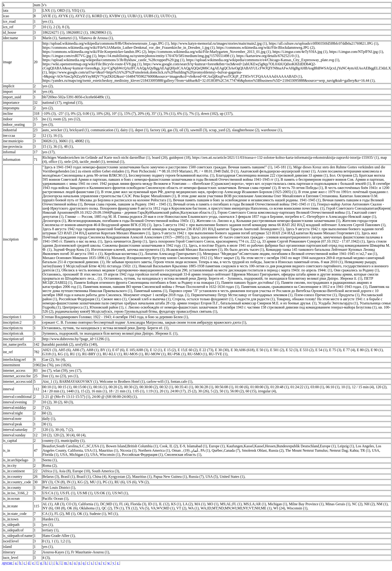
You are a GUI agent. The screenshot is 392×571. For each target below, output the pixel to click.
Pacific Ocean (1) (55, 499)
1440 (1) (73, 391)
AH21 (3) (50, 350)
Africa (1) (50, 471)
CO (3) (71, 504)
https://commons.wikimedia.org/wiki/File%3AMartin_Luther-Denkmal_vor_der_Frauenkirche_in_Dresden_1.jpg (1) (129, 48)
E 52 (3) (292, 350)
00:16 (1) (100, 387)
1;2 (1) (65, 541)
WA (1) (193, 508)
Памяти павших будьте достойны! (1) (250, 283)
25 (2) (192, 391)
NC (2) (357, 504)
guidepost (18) (180, 157)
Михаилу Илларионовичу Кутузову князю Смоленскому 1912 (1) (162, 258)
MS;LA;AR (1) (255, 504)
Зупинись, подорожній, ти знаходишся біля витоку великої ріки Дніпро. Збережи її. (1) (110, 333)
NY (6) (48, 508)
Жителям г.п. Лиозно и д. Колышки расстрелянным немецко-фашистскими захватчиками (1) (268, 221)
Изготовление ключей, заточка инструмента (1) (128, 250)
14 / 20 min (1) (54, 391)
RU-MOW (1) (155, 354)
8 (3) (66, 27)
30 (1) (47, 424)
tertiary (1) (50, 530)
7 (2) (46, 408)
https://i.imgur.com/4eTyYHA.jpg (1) (300, 52)
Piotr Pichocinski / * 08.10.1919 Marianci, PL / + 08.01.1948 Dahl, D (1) (185, 171)
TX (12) (131, 508)
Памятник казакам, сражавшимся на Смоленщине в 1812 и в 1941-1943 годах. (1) (304, 287)
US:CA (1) (50, 493)
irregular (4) (267, 391)
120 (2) (381, 387)
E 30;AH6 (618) (242, 350)
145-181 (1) (283, 167)
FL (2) (59, 514)
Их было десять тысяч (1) (244, 250)
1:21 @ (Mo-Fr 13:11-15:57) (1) (66, 397)
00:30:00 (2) (149, 387)
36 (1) (58, 146)
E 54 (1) (321, 350)
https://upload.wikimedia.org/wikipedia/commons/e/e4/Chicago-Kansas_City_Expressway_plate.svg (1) (263, 60)
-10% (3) (49, 113)
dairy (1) (127, 130)
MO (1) (213, 504)
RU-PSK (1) (177, 354)
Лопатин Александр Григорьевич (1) (173, 254)
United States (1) (232, 477)
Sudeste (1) (98, 514)
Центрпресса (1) (75, 307)
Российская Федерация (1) (79, 299)
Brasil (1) (68, 477)
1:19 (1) (152, 391)
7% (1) (194, 113)
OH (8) (60, 508)
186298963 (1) (100, 32)
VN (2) (144, 482)
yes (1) (48, 21)
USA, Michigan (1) (74, 455)
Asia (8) (65, 471)
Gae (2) (48, 359)
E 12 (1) (156, 350)
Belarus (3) (51, 477)
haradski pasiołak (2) (58, 344)
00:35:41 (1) (184, 387)
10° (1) (117, 113)
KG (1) (63, 354)
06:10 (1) (333, 387)
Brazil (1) (84, 477)
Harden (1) (51, 519)
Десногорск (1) (54, 221)
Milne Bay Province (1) (306, 504)
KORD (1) (100, 16)
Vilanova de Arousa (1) (96, 38)
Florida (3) (138, 504)
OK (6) (72, 508)
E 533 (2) (307, 350)
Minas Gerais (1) (338, 504)
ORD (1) (63, 10)
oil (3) (184, 130)
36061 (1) (66, 141)
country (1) (51, 441)
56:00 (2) (237, 391)
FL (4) (124, 504)
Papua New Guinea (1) (170, 477)
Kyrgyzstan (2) (119, 477)
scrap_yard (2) (219, 130)
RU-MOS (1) (133, 354)
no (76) (48, 365)
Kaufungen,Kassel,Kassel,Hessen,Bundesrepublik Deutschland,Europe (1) (281, 446)
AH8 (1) (93, 350)
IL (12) (164, 504)
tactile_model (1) (92, 162)
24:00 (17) (178, 391)
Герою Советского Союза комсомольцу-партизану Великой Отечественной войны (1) (284, 212)
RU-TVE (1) (218, 354)
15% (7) (130, 113)
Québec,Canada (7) (226, 450)
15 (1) (47, 146)
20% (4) (144, 113)
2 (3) (57, 27)
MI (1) (71, 514)
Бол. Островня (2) (344, 175)
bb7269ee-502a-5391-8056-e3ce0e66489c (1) (76, 97)
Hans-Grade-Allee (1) (59, 536)
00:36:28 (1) (204, 387)
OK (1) (82, 514)
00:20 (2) (116, 387)
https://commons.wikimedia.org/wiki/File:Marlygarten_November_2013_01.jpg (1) (210, 52)
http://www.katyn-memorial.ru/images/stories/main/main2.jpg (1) (219, 43)
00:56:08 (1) (224, 387)
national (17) (52, 102)
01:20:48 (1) (280, 387)
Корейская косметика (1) (124, 254)
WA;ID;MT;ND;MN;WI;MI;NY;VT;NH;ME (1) (236, 508)
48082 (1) (82, 141)
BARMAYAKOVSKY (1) (78, 381)
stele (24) (71, 162)
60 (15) (251, 391)
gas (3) (172, 130)
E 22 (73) (206, 350)
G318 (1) (49, 354)
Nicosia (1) (128, 450)
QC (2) (107, 508)
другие (8, 563)
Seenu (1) (50, 460)
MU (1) (95, 482)
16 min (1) (99, 391)
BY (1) (105, 350)
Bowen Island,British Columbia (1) (132, 446)
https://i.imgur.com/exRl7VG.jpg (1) (69, 56)
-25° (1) (63, 113)
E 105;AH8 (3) (137, 350)
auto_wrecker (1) (55, 130)
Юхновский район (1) (106, 307)
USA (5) (212, 477)
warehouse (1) (271, 130)
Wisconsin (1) (297, 508)
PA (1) (205, 450)
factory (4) (158, 130)
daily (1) (49, 419)
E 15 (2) (170, 350)
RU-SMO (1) (197, 354)
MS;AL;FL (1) (231, 504)
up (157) (226, 113)
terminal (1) (115, 162)
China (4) (99, 477)
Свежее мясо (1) (114, 299)
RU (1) (75, 354)
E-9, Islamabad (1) (193, 446)
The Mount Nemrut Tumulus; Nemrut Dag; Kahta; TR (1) (328, 450)
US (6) (132, 482)
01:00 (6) (242, 387)
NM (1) (382, 504)
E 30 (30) (222, 350)
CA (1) (48, 514)
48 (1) (68, 146)
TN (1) (119, 508)
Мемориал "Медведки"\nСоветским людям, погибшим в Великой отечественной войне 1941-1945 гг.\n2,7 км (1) (290, 254)
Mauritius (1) (108, 450)
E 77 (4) (349, 350)
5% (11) (169, 113)
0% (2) (76, 113)
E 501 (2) (277, 350)
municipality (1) (73, 441)
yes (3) (48, 124)
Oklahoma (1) (90, 508)
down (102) (210, 113)
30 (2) (58, 402)
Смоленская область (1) (183, 455)
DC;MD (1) (109, 504)
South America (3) (105, 471)
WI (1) (113, 514)
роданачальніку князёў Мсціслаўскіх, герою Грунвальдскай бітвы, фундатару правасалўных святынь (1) (136, 311)
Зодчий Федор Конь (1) (71, 250)
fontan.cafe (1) (181, 381)
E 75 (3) (335, 350)
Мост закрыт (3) (227, 258)
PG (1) (108, 482)
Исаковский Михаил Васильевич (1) (194, 250)
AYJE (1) (49, 16)
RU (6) (120, 482)
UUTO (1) (168, 16)
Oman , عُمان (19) (185, 450)
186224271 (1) (53, 32)
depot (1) (142, 130)
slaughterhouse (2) (246, 130)
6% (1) (182, 113)
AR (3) (59, 504)
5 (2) (214, 391)
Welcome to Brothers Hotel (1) (122, 381)
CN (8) (60, 482)
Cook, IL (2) (169, 446)
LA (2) (188, 504)
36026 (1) (50, 141)
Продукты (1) (349, 295)
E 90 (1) (377, 350)
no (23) (61, 376)
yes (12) (74, 119)
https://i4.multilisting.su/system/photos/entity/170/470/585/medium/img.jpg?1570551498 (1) (166, 56)
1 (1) (55, 541)
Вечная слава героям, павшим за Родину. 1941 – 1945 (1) (128, 204)
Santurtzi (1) (68, 38)
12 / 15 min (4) (363, 387)
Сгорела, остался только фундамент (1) (203, 299)
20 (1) (164, 391)
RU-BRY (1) (92, 354)
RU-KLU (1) (112, 354)
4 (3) (46, 558)
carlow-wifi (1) (158, 381)
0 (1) (46, 541)
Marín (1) (50, 38)
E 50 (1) (262, 350)
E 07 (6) (118, 350)
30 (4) (60, 430)
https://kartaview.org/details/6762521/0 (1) (268, 56)
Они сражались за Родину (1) (357, 270)
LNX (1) (49, 10)
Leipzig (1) (346, 446)
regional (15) (73, 102)
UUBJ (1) (135, 16)
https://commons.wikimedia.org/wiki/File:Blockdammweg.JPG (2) (265, 48)
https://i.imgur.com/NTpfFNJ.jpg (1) (356, 52)
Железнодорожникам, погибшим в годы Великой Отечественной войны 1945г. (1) (131, 221)
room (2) (60, 119)
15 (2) (85, 391)
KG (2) (83, 482)
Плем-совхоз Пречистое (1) (315, 295)
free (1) (48, 376)
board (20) (160, 157)
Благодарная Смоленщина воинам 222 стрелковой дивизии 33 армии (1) (272, 175)
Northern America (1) (154, 450)
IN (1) (71, 482)
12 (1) (47, 135)
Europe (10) (81, 471)
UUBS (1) (151, 16)
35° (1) (157, 113)
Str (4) (60, 359)
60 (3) (68, 402)
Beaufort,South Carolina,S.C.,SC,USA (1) (73, 446)
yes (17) (49, 152)
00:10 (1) (49, 387)
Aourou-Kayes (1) (56, 552)
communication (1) (105, 130)
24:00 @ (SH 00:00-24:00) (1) (114, 397)
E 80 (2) (363, 350)
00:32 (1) (166, 387)
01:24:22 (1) (299, 387)
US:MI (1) (85, 493)
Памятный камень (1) (151, 291)
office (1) (56, 162)
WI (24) (279, 508)
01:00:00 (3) (259, 387)
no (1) (47, 119)
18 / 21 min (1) (120, 391)
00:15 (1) (65, 387)
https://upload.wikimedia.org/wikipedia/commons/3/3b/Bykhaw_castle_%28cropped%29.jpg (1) (113, 60)
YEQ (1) (78, 10)
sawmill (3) (199, 130)
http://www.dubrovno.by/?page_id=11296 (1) (76, 339)
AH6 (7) (79, 350)
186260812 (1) (77, 32)
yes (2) (48, 86)
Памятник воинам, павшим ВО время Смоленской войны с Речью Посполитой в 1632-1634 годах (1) (161, 287)
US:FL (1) (68, 493)
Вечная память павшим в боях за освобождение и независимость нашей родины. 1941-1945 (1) (247, 200)
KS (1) (176, 504)
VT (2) (181, 508)
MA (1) (200, 504)
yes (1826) (63, 365)
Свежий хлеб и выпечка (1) (150, 299)
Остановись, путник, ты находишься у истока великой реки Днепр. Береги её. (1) (105, 328)
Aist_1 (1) (50, 381)
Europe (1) (217, 446)
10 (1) (47, 27)
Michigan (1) (278, 504)
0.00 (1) (89, 113)
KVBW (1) (117, 16)
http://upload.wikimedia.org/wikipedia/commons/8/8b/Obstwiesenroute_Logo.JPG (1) (106, 43)
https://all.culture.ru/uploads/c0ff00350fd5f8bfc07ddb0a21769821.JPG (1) (324, 43)
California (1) (88, 504)
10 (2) (47, 402)
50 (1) (224, 391)
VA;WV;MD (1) (163, 508)
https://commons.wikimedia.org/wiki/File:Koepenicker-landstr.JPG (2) (94, 52)
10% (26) (103, 113)
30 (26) (203, 391)
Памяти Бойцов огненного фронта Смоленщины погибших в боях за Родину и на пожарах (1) (147, 283)
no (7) (47, 370)
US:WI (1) (120, 493)
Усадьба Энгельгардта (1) (338, 303)
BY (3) (48, 482)
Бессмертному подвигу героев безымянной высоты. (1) (171, 175)
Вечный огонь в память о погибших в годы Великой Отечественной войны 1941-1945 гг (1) (244, 204)
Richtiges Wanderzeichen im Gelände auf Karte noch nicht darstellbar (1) (96, 157)
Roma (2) (50, 466)
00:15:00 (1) (82, 387)
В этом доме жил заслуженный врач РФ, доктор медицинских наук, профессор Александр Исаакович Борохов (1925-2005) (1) (199, 192)
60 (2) (47, 413)
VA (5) (144, 508)
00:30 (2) (131, 387)
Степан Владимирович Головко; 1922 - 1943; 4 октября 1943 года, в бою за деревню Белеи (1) (115, 317)
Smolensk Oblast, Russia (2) (263, 450)
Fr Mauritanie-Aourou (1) (90, 552)
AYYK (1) (66, 16)
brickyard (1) (79, 130)
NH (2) (369, 504)
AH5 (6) (65, 350)
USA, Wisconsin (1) (105, 455)
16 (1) (58, 135)
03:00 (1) (317, 387)
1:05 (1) (138, 391)
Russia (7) (196, 477)
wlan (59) (60, 370)
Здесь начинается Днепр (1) (125, 241)
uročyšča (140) (86, 344)
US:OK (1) (102, 493)
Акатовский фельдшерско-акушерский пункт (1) (278, 171)
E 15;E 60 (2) (188, 350)
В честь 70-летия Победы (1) (301, 188)
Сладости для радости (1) (255, 299)
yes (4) (48, 92)
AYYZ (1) (83, 16)
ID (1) (152, 504)
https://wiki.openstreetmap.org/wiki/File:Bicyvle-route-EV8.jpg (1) (92, 64)
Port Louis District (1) (59, 488)
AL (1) (48, 504)
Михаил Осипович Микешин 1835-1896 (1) (76, 258)
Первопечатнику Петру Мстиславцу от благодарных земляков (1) (242, 295)
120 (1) (48, 430)
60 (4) (81, 435)
